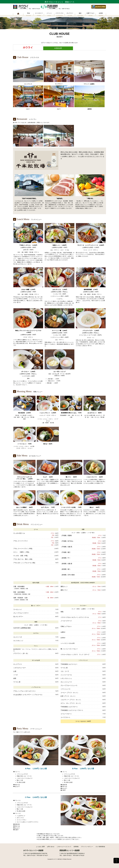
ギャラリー (70, 14)
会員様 (101, 14)
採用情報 (76, 847)
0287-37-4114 (31, 855)
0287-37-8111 (67, 855)
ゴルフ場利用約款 (100, 847)
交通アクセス (91, 14)
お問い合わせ (51, 847)
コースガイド (39, 14)
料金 (28, 14)
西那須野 (58, 48)
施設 (80, 14)
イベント (49, 14)
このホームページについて (64, 847)
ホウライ (28, 47)
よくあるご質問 (40, 847)
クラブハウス (59, 14)
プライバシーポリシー (87, 847)
